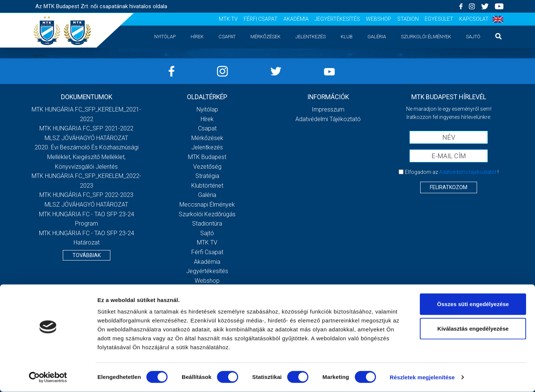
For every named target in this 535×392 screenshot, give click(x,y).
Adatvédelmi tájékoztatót (468, 172)
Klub (347, 37)
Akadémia (296, 19)
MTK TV (228, 19)
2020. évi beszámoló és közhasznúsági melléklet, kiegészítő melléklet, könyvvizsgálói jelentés (87, 157)
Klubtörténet (207, 186)
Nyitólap (165, 37)
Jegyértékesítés (337, 19)
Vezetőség (207, 167)
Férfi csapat (261, 19)
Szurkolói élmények (426, 37)
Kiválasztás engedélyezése (473, 329)
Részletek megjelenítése (422, 377)
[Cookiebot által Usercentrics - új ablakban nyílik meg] (48, 378)
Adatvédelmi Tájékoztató (328, 119)
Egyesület (439, 19)
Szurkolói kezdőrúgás (207, 214)
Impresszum (328, 109)
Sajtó (473, 37)
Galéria (377, 37)
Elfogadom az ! (452, 172)
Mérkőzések (265, 37)
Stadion (408, 19)
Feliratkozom (449, 187)
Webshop (379, 19)
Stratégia (207, 176)
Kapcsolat (474, 19)
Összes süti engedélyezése (473, 304)
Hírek (197, 37)
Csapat (227, 37)
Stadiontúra (207, 223)
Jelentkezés (311, 37)
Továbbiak (87, 255)
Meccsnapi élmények (207, 205)
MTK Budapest (207, 157)
